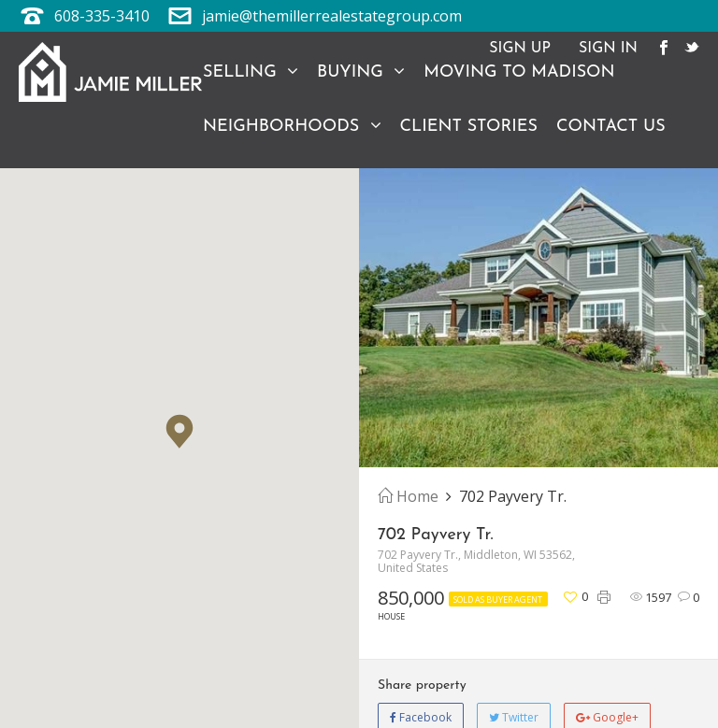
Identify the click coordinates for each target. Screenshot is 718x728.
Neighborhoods (292, 126)
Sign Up (520, 49)
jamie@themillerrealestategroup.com (332, 16)
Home (408, 496)
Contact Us (611, 127)
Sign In (608, 49)
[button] (179, 431)
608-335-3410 (102, 16)
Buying (361, 72)
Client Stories (469, 127)
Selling (251, 72)
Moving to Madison (519, 72)
